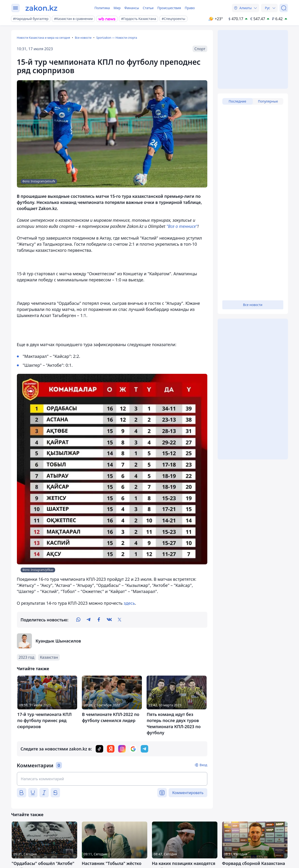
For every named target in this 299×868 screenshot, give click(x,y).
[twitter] (120, 620)
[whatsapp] (78, 620)
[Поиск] (284, 8)
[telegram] (89, 620)
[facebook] (99, 620)
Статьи (148, 8)
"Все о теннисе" (182, 226)
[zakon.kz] (41, 8)
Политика (102, 8)
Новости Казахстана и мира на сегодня (44, 38)
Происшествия (169, 8)
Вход (203, 765)
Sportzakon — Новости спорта (117, 38)
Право (190, 8)
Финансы (132, 8)
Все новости (83, 38)
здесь (129, 603)
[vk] (109, 620)
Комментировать (188, 793)
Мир (117, 8)
